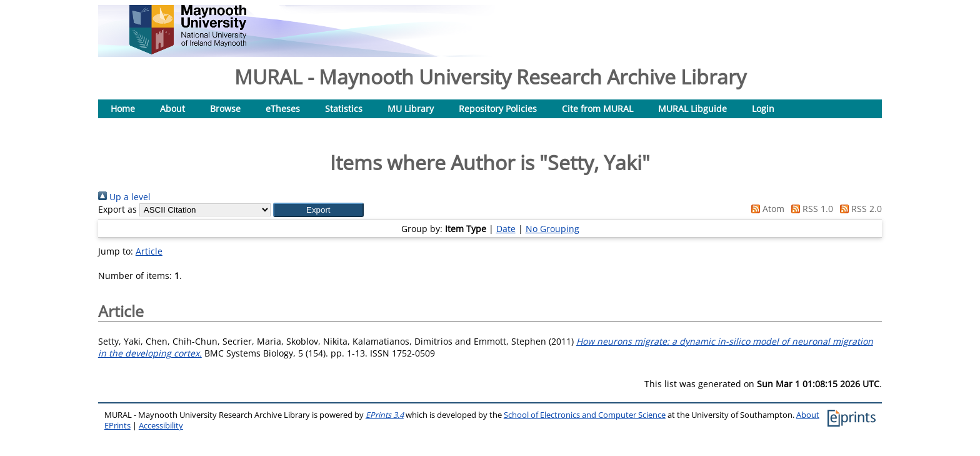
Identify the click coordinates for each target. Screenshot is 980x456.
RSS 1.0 (810, 209)
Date (506, 229)
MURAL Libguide (692, 109)
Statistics (344, 109)
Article (149, 251)
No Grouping (552, 229)
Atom (766, 209)
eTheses (283, 109)
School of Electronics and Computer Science (585, 415)
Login (763, 109)
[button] (318, 210)
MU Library (411, 109)
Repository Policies (498, 109)
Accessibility (161, 426)
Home (123, 109)
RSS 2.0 (859, 209)
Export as (117, 209)
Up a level (124, 197)
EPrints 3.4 (385, 415)
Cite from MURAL (597, 109)
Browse (225, 109)
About (172, 109)
